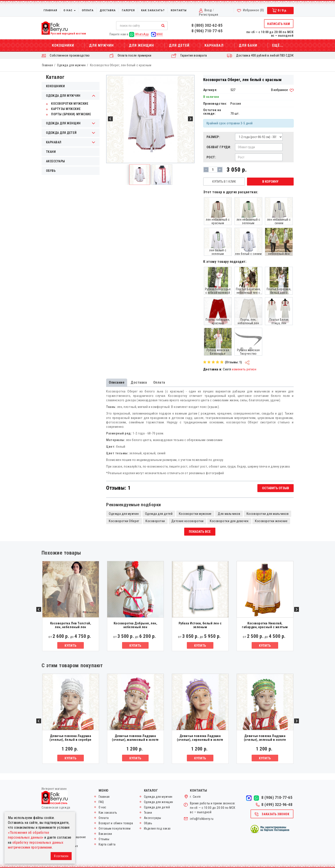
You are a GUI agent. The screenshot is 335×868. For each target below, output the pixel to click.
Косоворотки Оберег (124, 521)
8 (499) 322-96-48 (274, 805)
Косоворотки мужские (67, 104)
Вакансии (105, 834)
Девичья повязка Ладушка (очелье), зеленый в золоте (265, 738)
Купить (70, 646)
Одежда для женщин (159, 802)
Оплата (88, 10)
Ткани (51, 152)
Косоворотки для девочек (229, 521)
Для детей (179, 45)
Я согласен (61, 856)
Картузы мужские (63, 109)
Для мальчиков (229, 514)
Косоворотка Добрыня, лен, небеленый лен (135, 625)
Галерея (128, 10)
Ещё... (278, 45)
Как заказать (108, 813)
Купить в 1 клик (224, 182)
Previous (39, 609)
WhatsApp (139, 34)
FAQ (101, 802)
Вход (208, 10)
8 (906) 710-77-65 (207, 31)
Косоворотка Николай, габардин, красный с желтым (265, 625)
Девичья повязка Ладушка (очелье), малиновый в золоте (135, 738)
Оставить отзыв (276, 488)
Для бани (248, 45)
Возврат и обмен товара (116, 823)
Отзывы (104, 839)
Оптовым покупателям (115, 828)
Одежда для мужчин (71, 65)
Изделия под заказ (157, 828)
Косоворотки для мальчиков (268, 514)
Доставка (108, 10)
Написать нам (279, 24)
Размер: (213, 137)
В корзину (270, 182)
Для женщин (141, 45)
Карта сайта (107, 844)
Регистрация (209, 15)
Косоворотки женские (271, 521)
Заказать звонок (272, 814)
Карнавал (214, 45)
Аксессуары (56, 161)
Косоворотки (155, 521)
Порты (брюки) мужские (69, 114)
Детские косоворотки (188, 521)
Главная (50, 10)
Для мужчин (101, 45)
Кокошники (63, 45)
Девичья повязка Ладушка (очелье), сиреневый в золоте (200, 738)
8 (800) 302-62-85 (207, 25)
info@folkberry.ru (202, 819)
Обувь (51, 171)
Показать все (200, 532)
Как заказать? (153, 10)
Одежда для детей (159, 514)
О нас (70, 10)
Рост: (211, 157)
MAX (157, 34)
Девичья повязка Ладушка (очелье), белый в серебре (70, 738)
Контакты (179, 10)
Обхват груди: (219, 147)
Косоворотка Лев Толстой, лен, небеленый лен (71, 625)
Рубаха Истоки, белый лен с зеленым (200, 625)
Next (297, 609)
